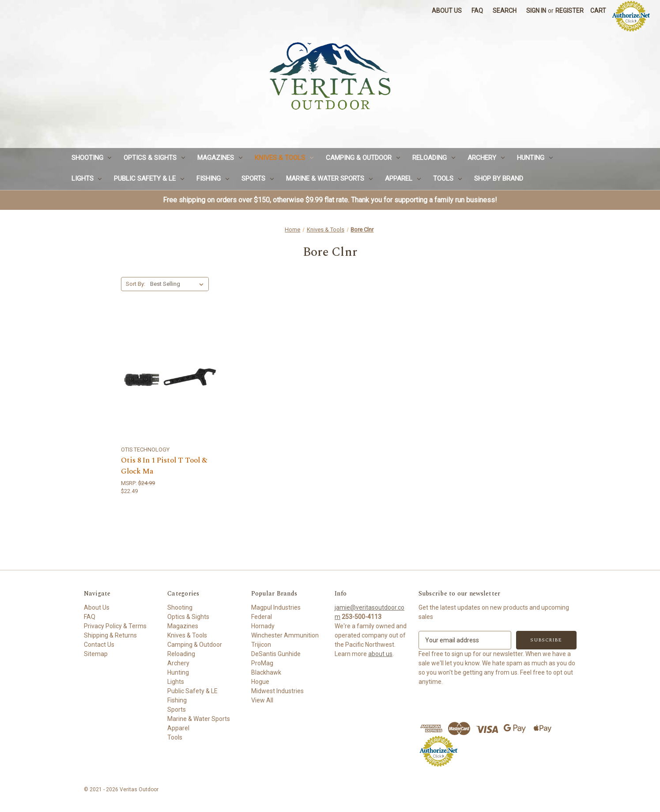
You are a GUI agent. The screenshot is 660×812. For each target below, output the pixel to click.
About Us (447, 11)
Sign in (536, 11)
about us (380, 654)
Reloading (434, 158)
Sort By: (136, 284)
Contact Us (99, 645)
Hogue (260, 682)
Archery (486, 158)
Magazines (220, 158)
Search (505, 11)
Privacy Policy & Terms (115, 626)
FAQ (477, 11)
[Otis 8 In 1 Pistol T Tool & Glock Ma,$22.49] (170, 377)
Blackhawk (266, 672)
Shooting (92, 158)
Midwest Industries (277, 691)
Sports (258, 178)
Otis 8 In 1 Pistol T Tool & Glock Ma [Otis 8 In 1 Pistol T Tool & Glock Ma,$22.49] (164, 466)
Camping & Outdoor (363, 158)
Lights (87, 178)
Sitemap (96, 654)
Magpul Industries (276, 607)
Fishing (213, 178)
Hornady (263, 626)
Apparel (403, 178)
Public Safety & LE (149, 178)
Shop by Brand (499, 178)
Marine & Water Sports (329, 178)
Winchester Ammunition (285, 635)
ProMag (262, 663)
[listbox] (179, 284)
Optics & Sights (154, 158)
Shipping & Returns (110, 635)
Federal (262, 617)
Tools (447, 178)
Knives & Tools (284, 158)
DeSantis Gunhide (276, 654)
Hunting (535, 158)
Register (569, 11)
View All (262, 700)
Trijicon (261, 645)
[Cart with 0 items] (598, 11)
